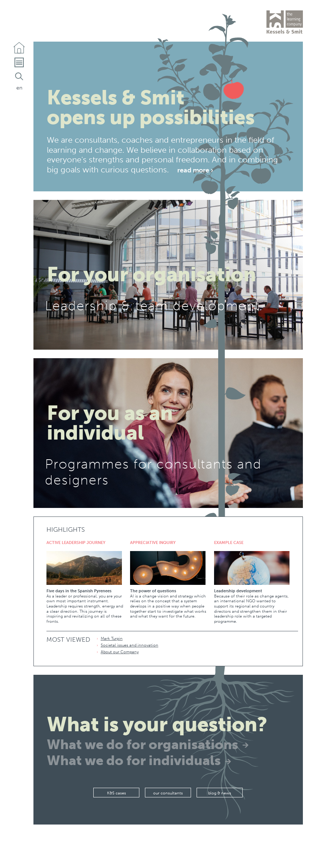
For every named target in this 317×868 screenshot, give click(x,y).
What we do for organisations (143, 744)
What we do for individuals (134, 760)
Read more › (195, 169)
